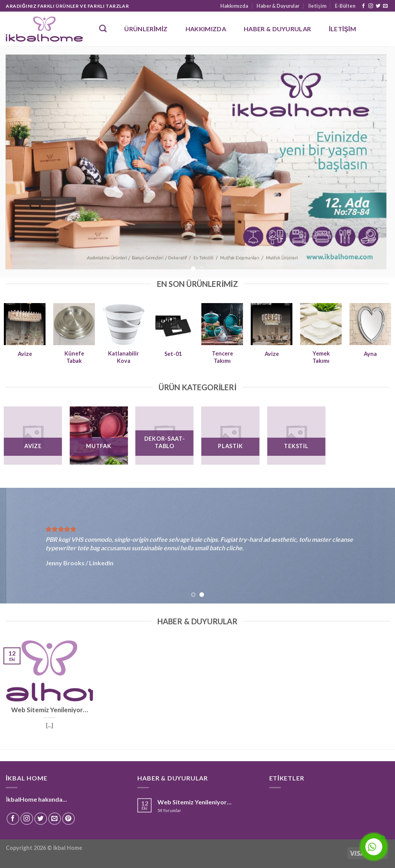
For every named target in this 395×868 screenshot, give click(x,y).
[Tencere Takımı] (222, 324)
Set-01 (173, 354)
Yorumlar (169, 810)
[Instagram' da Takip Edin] (371, 6)
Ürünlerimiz (146, 29)
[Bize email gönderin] (385, 6)
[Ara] (103, 28)
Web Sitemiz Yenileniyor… (194, 802)
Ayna (370, 354)
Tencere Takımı (222, 357)
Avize (25, 354)
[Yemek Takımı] (321, 324)
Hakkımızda (234, 6)
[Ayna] (370, 324)
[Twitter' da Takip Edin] (378, 6)
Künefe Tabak (74, 357)
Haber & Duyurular (278, 6)
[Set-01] (173, 324)
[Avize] (25, 324)
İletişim (317, 6)
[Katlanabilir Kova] (123, 324)
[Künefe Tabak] (74, 324)
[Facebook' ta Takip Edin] (363, 6)
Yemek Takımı (321, 357)
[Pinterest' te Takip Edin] (68, 819)
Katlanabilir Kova (123, 357)
